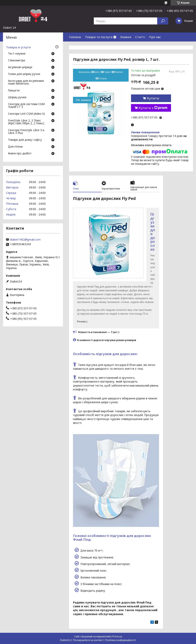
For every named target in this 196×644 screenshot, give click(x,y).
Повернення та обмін (118, 46)
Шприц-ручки (17, 97)
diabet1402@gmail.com (25, 240)
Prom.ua (117, 636)
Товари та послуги (99, 37)
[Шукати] (163, 21)
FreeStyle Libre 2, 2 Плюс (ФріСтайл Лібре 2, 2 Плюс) (26, 122)
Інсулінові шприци (20, 67)
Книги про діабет (20, 154)
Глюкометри (16, 61)
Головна (75, 37)
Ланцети (14, 91)
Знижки (126, 37)
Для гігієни (15, 147)
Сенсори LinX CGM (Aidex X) (26, 114)
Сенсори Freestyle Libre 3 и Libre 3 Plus (26, 132)
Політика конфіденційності (121, 640)
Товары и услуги (18, 47)
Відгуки (75, 55)
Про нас (155, 37)
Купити (153, 98)
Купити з (153, 108)
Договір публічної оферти (104, 55)
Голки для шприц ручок (24, 74)
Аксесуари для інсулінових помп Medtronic (26, 82)
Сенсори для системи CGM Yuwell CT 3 (26, 106)
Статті (140, 37)
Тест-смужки (17, 54)
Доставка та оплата (84, 46)
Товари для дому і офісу (25, 140)
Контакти (174, 46)
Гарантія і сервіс (151, 46)
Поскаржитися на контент (88, 640)
